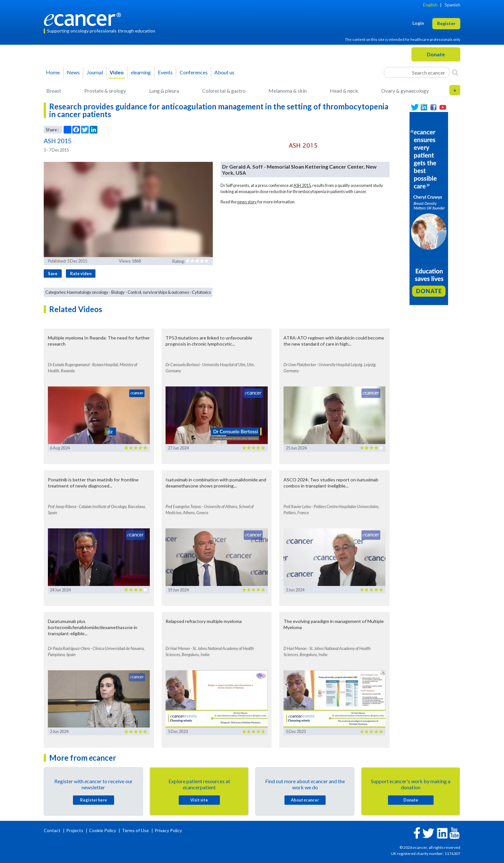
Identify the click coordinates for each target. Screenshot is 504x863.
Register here (94, 800)
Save (53, 274)
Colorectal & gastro (224, 91)
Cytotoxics (201, 292)
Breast (54, 91)
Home (53, 72)
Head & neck (344, 91)
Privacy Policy (168, 830)
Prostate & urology (105, 91)
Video (117, 72)
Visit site (199, 800)
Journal (95, 72)
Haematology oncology (88, 292)
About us (224, 72)
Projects (75, 830)
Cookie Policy (103, 830)
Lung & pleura (164, 91)
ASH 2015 (302, 185)
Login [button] (418, 23)
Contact (53, 830)
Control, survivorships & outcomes (158, 292)
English (430, 5)
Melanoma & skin (288, 91)
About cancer (305, 800)
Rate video (81, 274)
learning (141, 72)
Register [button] (446, 23)
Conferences (194, 72)
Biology (118, 292)
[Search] (455, 72)
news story (247, 202)
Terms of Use (135, 830)
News (73, 72)
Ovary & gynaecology (405, 91)
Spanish (452, 5)
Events (165, 72)
